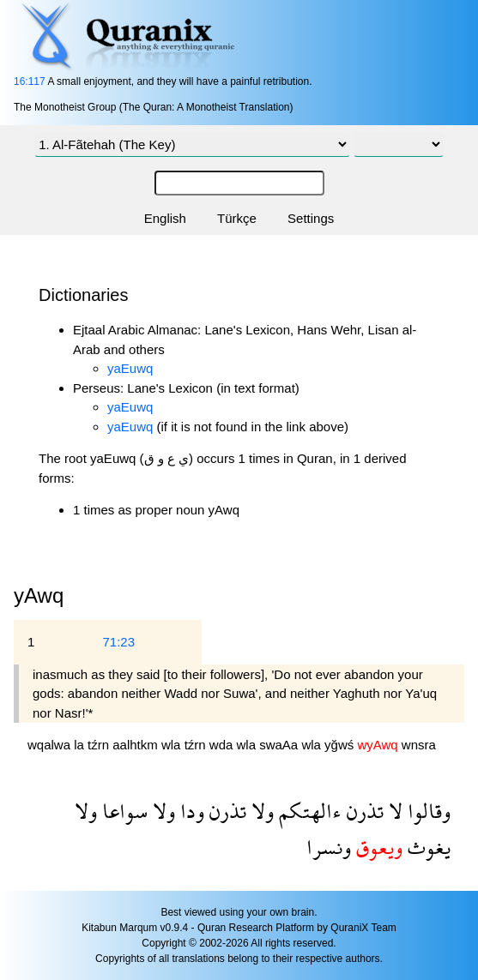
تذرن (363, 811)
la (81, 745)
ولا (260, 811)
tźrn (100, 745)
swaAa (280, 745)
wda (223, 745)
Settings (311, 218)
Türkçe (237, 218)
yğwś (341, 745)
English (165, 218)
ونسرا (329, 847)
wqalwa (51, 745)
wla (173, 745)
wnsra (419, 745)
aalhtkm (137, 745)
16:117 (30, 81)
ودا (190, 811)
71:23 (118, 642)
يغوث (427, 847)
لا (393, 811)
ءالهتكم (308, 811)
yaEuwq (130, 368)
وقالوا (427, 811)
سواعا (122, 811)
